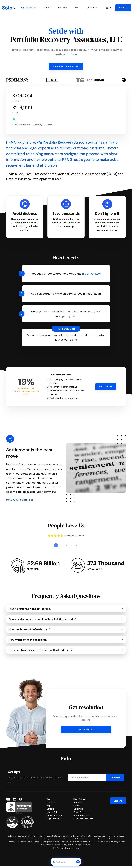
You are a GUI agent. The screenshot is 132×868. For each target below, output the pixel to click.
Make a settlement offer (66, 66)
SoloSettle (78, 804)
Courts (77, 808)
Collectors (78, 811)
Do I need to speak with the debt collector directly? (41, 652)
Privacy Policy (53, 814)
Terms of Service (54, 817)
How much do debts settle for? (28, 642)
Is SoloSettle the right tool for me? (30, 611)
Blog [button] (77, 8)
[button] (78, 862)
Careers (50, 811)
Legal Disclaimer (54, 821)
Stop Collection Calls (83, 821)
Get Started (106, 386)
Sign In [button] (108, 8)
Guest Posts (79, 814)
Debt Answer (80, 801)
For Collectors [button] (28, 8)
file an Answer (92, 274)
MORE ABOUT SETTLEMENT (21, 500)
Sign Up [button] (123, 8)
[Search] (15, 8)
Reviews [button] (63, 8)
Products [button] (92, 8)
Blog (49, 808)
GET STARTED (86, 731)
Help (49, 801)
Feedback (51, 804)
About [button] (47, 8)
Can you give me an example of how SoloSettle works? (43, 621)
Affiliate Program (81, 817)
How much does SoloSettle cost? (29, 631)
